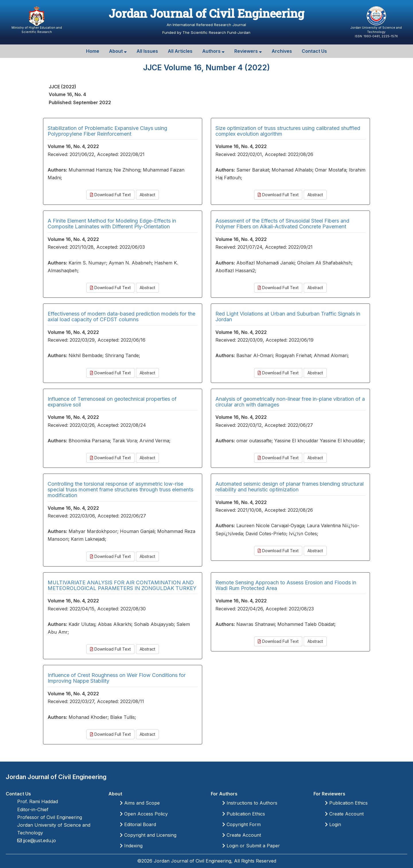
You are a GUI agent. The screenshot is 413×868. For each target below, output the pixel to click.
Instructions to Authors (250, 803)
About (118, 51)
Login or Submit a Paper (251, 846)
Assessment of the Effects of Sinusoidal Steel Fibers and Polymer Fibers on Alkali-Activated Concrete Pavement (282, 224)
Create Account (242, 835)
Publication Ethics (244, 814)
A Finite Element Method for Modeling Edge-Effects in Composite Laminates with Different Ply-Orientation (112, 224)
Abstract (147, 195)
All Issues (147, 51)
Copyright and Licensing (148, 835)
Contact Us (314, 51)
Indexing (131, 846)
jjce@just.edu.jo (39, 840)
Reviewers (248, 51)
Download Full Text (110, 195)
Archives (282, 51)
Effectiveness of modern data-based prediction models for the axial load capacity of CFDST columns (121, 317)
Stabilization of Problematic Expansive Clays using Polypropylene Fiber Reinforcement (107, 131)
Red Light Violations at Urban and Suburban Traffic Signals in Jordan (288, 317)
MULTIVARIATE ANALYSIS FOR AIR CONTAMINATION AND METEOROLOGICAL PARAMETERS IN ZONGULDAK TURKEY (122, 585)
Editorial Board (138, 824)
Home (93, 51)
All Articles (180, 51)
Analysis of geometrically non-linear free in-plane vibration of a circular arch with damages (290, 402)
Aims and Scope (140, 803)
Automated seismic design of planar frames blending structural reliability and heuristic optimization (290, 487)
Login (333, 824)
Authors (213, 51)
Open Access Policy (144, 814)
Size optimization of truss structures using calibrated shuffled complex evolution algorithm (288, 131)
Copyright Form (241, 824)
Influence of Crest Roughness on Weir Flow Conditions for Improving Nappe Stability (117, 678)
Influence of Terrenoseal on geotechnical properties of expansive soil (112, 402)
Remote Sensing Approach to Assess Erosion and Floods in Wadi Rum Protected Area (286, 585)
